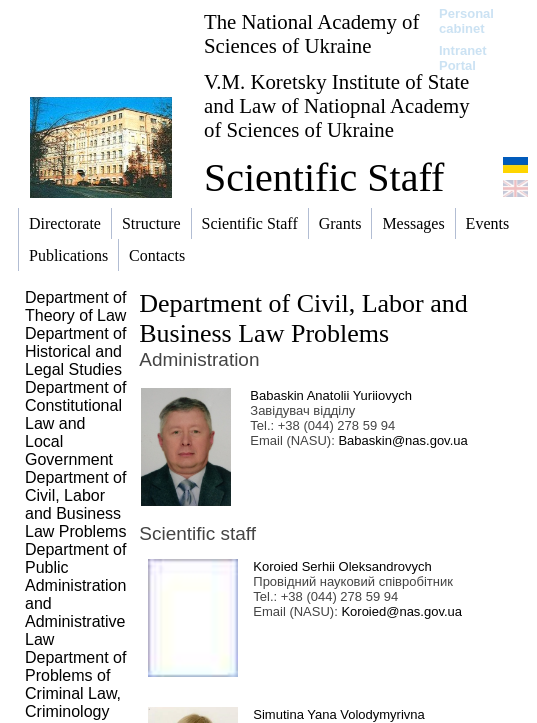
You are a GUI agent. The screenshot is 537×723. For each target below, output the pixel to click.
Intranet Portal (463, 58)
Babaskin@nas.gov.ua (402, 440)
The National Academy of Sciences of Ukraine (311, 33)
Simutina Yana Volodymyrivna (339, 714)
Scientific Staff (324, 177)
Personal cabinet (466, 21)
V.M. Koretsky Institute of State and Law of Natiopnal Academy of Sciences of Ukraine (337, 105)
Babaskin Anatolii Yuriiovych (331, 395)
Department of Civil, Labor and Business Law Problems (303, 318)
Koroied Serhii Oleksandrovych (342, 566)
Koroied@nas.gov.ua (401, 611)
